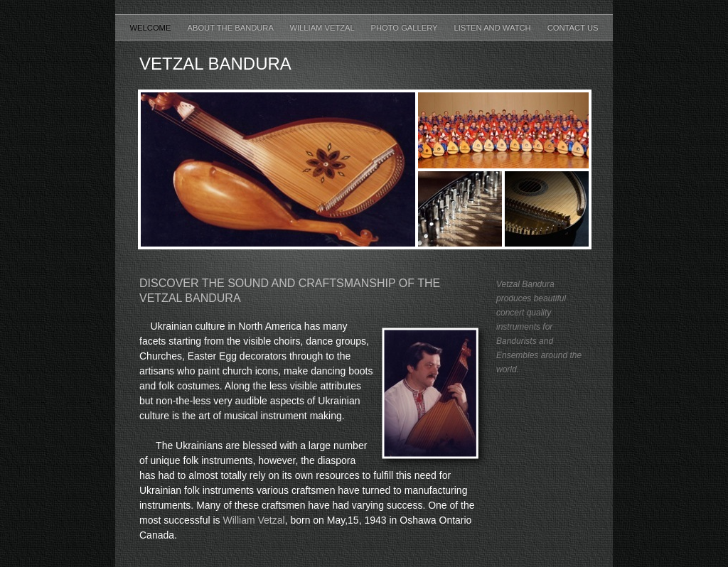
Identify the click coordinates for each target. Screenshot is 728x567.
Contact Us (573, 28)
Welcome (152, 28)
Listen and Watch (493, 28)
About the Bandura (231, 28)
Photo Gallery (405, 28)
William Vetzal (323, 28)
